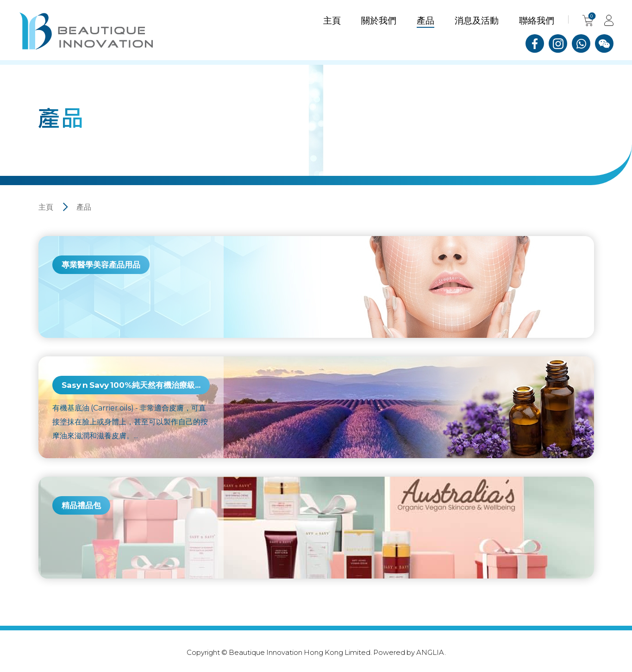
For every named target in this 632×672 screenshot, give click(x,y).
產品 (84, 207)
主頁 (46, 207)
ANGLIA (430, 652)
